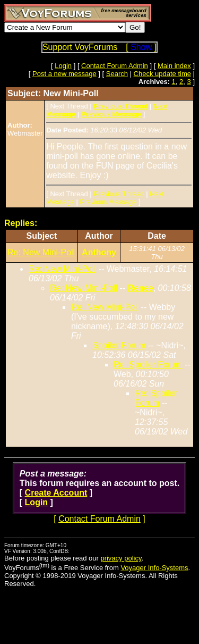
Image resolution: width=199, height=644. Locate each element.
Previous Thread (119, 194)
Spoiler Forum (119, 345)
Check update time (162, 74)
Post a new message (64, 74)
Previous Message (109, 202)
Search (117, 74)
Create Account (56, 493)
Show (141, 47)
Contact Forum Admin (115, 66)
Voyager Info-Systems (154, 568)
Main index (174, 66)
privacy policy (121, 558)
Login (63, 66)
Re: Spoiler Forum (148, 365)
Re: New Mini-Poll (41, 252)
